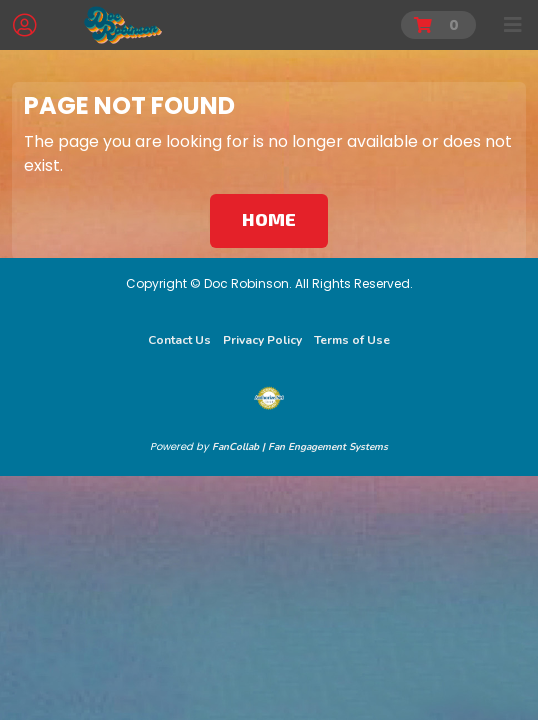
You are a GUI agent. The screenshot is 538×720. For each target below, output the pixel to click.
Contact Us (179, 340)
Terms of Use (352, 340)
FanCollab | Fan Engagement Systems (300, 447)
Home (269, 219)
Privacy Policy (262, 340)
